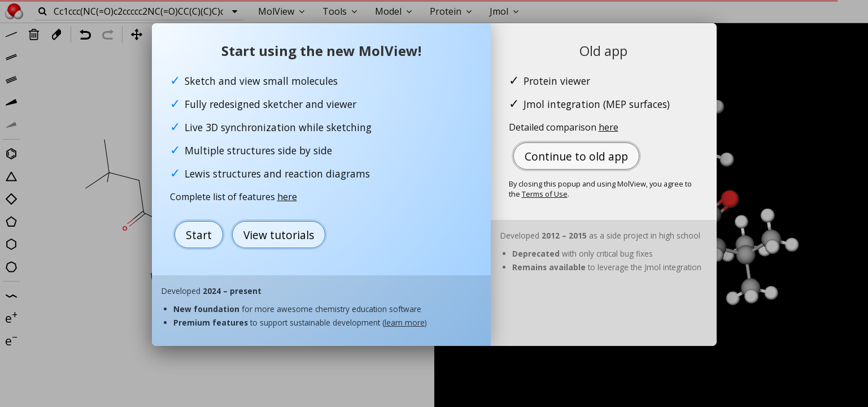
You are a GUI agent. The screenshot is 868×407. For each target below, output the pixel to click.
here (287, 197)
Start (199, 235)
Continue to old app (576, 156)
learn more (405, 322)
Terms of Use (545, 194)
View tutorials (279, 235)
